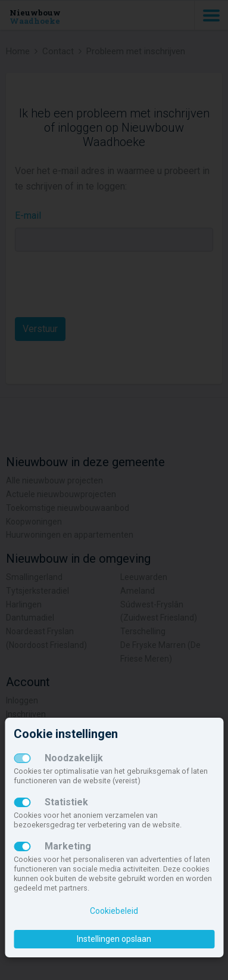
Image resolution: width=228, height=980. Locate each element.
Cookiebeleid (114, 911)
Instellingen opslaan (114, 939)
